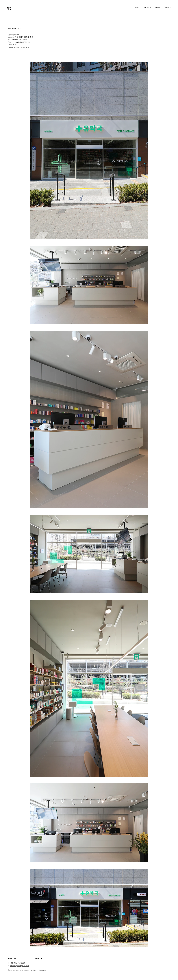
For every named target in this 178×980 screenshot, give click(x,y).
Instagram (12, 958)
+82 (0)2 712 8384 (17, 963)
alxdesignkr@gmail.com (20, 966)
